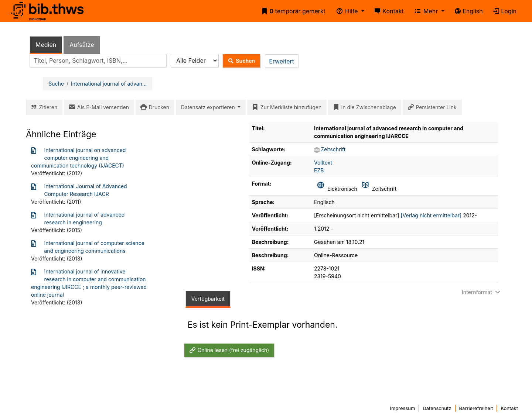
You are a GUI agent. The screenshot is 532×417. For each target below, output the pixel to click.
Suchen (240, 61)
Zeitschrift (333, 149)
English (467, 11)
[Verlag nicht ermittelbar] (431, 215)
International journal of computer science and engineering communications (88, 247)
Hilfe (346, 11)
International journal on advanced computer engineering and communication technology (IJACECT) (78, 157)
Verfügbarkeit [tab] (208, 299)
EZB (319, 170)
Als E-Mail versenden (98, 107)
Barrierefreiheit (476, 408)
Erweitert (282, 61)
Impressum (402, 408)
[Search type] (195, 61)
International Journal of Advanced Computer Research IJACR (79, 190)
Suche (56, 84)
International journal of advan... (109, 84)
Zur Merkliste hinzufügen (285, 107)
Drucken (154, 107)
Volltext (323, 163)
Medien (46, 45)
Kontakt (388, 11)
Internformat (482, 292)
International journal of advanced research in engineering (78, 218)
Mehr (425, 11)
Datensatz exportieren (209, 107)
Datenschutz (437, 408)
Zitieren (43, 107)
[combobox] (98, 61)
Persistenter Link (431, 107)
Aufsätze (82, 45)
